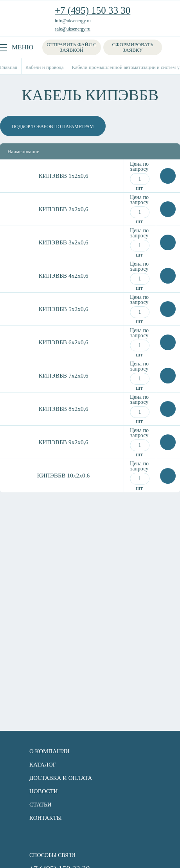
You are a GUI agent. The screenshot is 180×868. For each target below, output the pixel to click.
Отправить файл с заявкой (71, 47)
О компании (49, 751)
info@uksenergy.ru (73, 21)
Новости (44, 791)
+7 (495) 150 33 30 (93, 10)
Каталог (43, 765)
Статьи (40, 805)
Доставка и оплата (61, 778)
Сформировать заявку (133, 47)
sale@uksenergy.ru (73, 29)
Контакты (46, 818)
